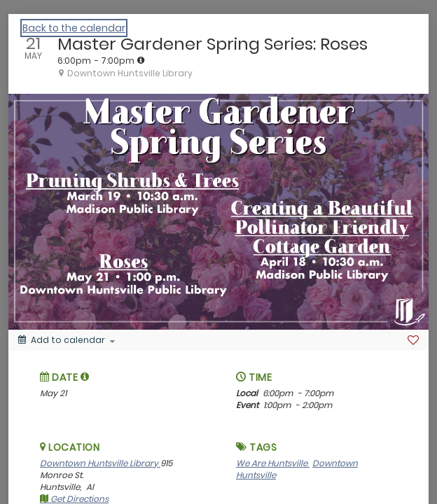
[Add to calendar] (67, 340)
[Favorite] (413, 340)
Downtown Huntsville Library (100, 463)
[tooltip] (141, 60)
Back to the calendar (74, 28)
